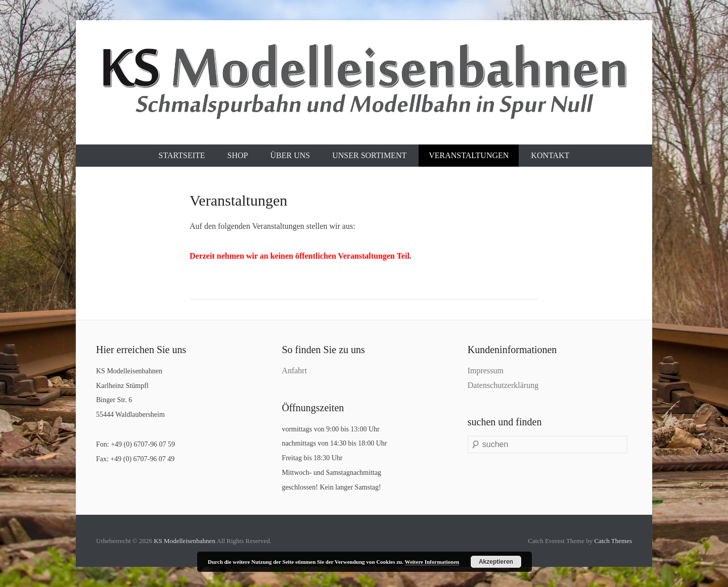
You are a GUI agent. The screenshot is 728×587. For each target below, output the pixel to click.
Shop (238, 155)
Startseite (182, 155)
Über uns (290, 155)
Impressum (486, 371)
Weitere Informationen (432, 562)
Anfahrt (294, 371)
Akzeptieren (496, 562)
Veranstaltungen (469, 155)
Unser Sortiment (369, 155)
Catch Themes (613, 541)
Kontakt (550, 155)
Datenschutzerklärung (503, 385)
